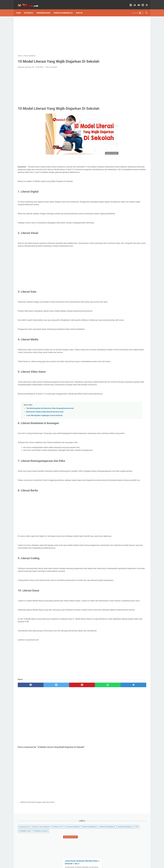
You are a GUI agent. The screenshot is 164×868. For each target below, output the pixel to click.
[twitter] (44, 726)
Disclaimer (85, 860)
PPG (132, 44)
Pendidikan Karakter (135, 48)
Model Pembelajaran (120, 44)
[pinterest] (61, 726)
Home (20, 9)
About (77, 860)
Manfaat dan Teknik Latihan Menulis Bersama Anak (45, 431)
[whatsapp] (78, 726)
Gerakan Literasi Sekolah (135, 27)
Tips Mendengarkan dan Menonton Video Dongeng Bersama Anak (50, 428)
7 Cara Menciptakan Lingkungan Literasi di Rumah (44, 435)
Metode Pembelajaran (121, 40)
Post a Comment (51, 65)
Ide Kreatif (30, 9)
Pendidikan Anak (45, 9)
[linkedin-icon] (141, 3)
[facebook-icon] (129, 3)
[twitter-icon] (133, 3)
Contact (94, 860)
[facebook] (26, 726)
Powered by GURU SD (85, 864)
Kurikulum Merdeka (134, 32)
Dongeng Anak (118, 27)
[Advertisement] (61, 33)
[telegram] (95, 726)
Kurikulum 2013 (119, 32)
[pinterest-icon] (145, 3)
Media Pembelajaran (120, 36)
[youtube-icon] (137, 3)
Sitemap (70, 860)
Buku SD (81, 9)
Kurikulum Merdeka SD (65, 9)
